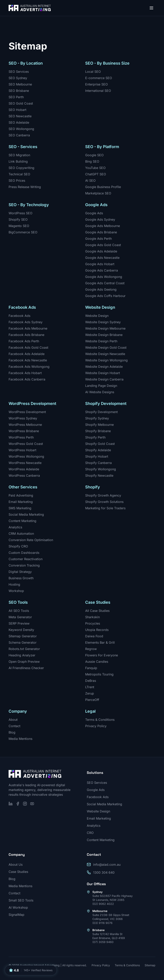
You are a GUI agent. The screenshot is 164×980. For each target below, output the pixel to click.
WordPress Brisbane (24, 431)
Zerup (90, 693)
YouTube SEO (95, 168)
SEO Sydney (18, 78)
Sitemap (150, 965)
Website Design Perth (101, 341)
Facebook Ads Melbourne (28, 328)
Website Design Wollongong (106, 360)
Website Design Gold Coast (106, 347)
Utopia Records (97, 630)
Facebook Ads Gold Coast (28, 347)
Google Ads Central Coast (105, 283)
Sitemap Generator (23, 636)
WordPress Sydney (23, 418)
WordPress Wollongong (26, 456)
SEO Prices (17, 180)
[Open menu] (151, 8)
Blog (12, 732)
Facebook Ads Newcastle (28, 360)
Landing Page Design (101, 386)
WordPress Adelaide (24, 469)
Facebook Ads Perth (24, 341)
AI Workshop (18, 907)
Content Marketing (22, 521)
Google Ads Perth (98, 239)
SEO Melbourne (20, 84)
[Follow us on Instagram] (25, 804)
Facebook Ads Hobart (25, 373)
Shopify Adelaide (98, 450)
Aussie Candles (97, 662)
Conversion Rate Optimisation (31, 540)
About (13, 720)
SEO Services (19, 72)
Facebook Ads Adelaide (27, 354)
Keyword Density (21, 630)
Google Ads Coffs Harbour (105, 296)
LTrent (90, 687)
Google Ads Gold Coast (103, 245)
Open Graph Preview (24, 662)
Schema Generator (23, 642)
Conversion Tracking (24, 565)
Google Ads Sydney (100, 219)
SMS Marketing (20, 508)
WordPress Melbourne (25, 425)
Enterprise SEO (96, 84)
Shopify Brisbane (98, 431)
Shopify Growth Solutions (104, 502)
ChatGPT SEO (96, 174)
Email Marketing (21, 502)
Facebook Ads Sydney (26, 322)
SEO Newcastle (20, 116)
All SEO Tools (19, 611)
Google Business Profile (103, 187)
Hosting (14, 584)
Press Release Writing (25, 187)
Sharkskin (92, 617)
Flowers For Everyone (102, 655)
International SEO (98, 91)
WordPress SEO (20, 213)
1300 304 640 (104, 872)
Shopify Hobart (97, 456)
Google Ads (94, 213)
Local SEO (93, 72)
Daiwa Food (94, 636)
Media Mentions (20, 739)
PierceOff (92, 700)
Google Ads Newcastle (102, 258)
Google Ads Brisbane (101, 232)
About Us (16, 865)
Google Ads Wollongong (104, 277)
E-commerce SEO (99, 78)
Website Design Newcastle (105, 354)
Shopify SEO (18, 219)
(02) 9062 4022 (103, 904)
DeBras (91, 681)
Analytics (15, 527)
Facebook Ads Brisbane (26, 335)
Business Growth (21, 578)
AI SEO (90, 180)
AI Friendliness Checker (26, 668)
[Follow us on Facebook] (18, 804)
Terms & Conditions (100, 720)
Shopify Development (101, 412)
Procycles (93, 623)
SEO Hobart (17, 110)
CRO (90, 833)
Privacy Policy (96, 726)
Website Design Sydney (103, 322)
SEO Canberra (19, 135)
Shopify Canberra (98, 463)
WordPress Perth (21, 437)
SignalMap (16, 915)
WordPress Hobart (22, 450)
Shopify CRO (18, 546)
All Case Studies (97, 611)
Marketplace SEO (98, 193)
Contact (14, 726)
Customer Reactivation (26, 559)
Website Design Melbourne (105, 328)
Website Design (97, 316)
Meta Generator (20, 617)
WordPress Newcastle (25, 463)
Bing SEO (92, 161)
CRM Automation (21, 534)
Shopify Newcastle (99, 475)
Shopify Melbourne (99, 425)
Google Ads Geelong (101, 289)
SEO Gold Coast (21, 103)
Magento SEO (19, 226)
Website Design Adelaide (104, 367)
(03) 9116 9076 (102, 923)
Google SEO (94, 155)
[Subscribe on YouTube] (32, 804)
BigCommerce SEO (23, 232)
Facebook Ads (19, 316)
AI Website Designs (100, 392)
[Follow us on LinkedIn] (11, 804)
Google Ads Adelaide (101, 251)
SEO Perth (16, 97)
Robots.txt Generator (24, 649)
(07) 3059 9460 (103, 942)
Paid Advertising (21, 495)
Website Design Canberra (104, 379)
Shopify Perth (95, 437)
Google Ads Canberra (102, 270)
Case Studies (18, 872)
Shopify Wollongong (101, 469)
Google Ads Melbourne (103, 226)
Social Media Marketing (26, 514)
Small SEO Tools (21, 900)
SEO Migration (19, 155)
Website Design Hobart (103, 373)
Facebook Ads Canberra (27, 379)
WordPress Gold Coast (26, 444)
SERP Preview (19, 623)
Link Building (18, 161)
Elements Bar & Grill (100, 642)
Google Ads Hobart (100, 264)
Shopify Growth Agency (103, 495)
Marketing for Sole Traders (105, 508)
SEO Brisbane (19, 91)
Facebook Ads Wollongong (29, 367)
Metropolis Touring (99, 674)
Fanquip (91, 668)
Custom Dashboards (24, 553)
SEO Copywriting (21, 168)
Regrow (91, 649)
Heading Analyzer (22, 655)
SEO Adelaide (19, 122)
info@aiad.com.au (107, 865)
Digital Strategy (20, 572)
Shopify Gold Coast (100, 444)
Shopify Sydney (97, 418)
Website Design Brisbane (104, 335)
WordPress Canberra (24, 475)
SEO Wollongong (21, 129)
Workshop (16, 591)
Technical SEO (19, 174)
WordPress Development (27, 412)
